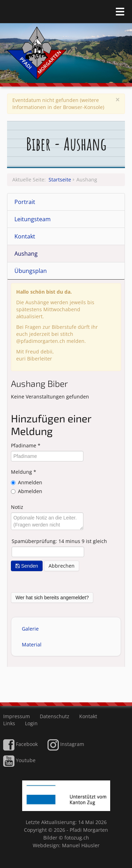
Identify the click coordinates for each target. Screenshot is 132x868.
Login (31, 723)
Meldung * (24, 472)
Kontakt (25, 236)
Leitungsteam (33, 219)
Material (32, 644)
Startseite (60, 180)
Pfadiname (26, 445)
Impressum (17, 716)
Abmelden (30, 491)
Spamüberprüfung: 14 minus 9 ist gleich (59, 541)
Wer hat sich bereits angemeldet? (52, 598)
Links (9, 723)
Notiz (17, 507)
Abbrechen (62, 566)
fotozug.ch (77, 838)
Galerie (30, 629)
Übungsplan (31, 271)
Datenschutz (55, 716)
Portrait (25, 202)
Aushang (26, 254)
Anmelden (30, 482)
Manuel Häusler (81, 845)
